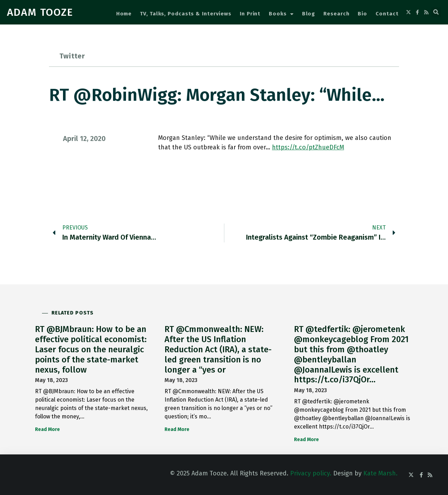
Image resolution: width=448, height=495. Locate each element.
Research (336, 14)
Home (124, 14)
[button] (436, 12)
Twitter (72, 56)
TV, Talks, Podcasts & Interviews (186, 14)
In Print (250, 14)
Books (281, 14)
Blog (309, 14)
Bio (362, 14)
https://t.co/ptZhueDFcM (308, 147)
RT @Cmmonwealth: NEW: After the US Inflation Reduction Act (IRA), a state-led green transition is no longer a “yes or (218, 349)
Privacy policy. (311, 473)
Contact (387, 14)
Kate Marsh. (380, 473)
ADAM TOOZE (40, 12)
